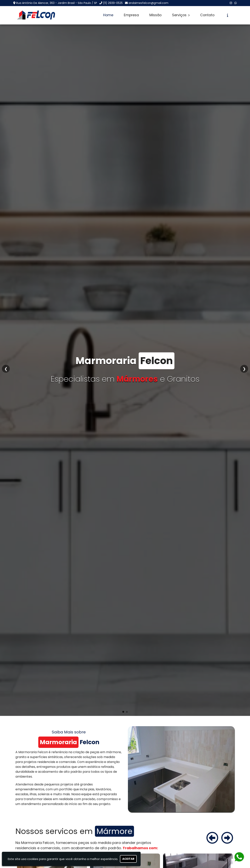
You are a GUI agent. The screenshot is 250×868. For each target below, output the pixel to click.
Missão (155, 15)
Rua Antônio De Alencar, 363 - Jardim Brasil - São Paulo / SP (57, 3)
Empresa (131, 15)
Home (108, 15)
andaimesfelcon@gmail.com (148, 3)
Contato (207, 15)
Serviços (181, 15)
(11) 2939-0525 (113, 3)
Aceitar (128, 859)
